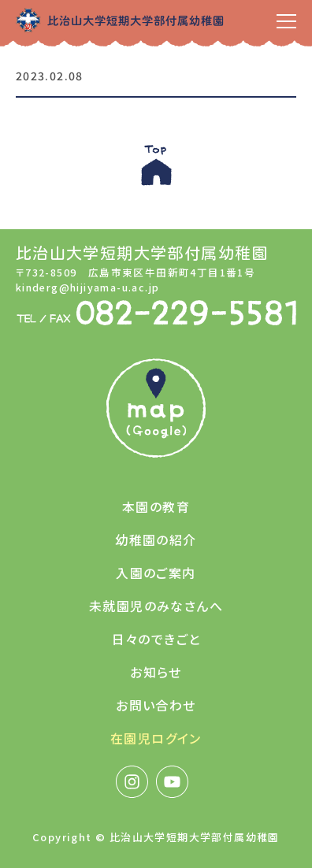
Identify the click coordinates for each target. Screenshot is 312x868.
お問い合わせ (156, 705)
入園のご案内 (156, 573)
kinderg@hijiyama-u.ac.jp (88, 287)
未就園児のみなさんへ (156, 606)
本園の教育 (156, 506)
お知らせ (156, 672)
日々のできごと (156, 639)
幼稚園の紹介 (156, 540)
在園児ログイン (156, 738)
